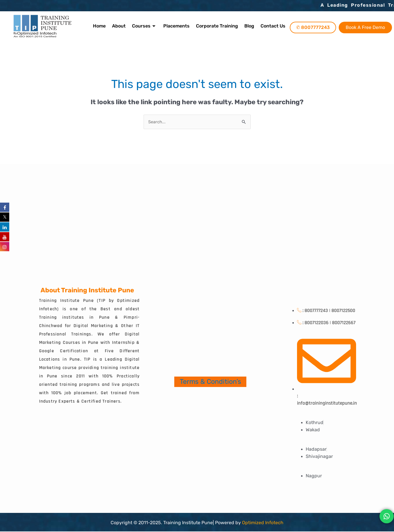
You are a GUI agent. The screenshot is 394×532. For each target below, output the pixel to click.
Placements (176, 26)
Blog (248, 26)
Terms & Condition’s (210, 382)
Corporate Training (216, 26)
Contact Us (271, 26)
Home (101, 26)
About (120, 26)
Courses (145, 26)
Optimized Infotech (263, 523)
